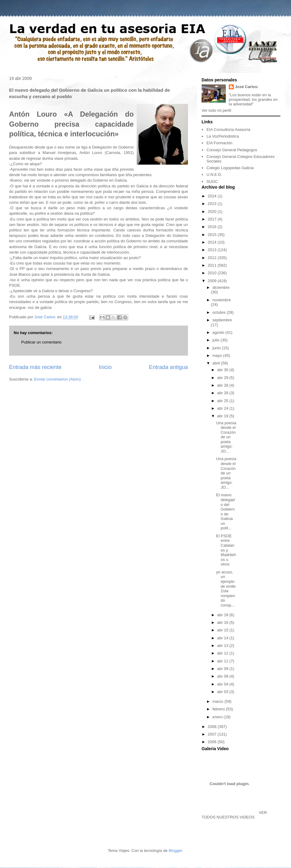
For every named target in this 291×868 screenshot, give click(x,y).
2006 (213, 742)
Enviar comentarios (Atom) (57, 379)
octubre (220, 312)
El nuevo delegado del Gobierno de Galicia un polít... (225, 511)
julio (217, 340)
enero (218, 717)
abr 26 (223, 393)
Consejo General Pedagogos (232, 150)
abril (217, 363)
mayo (218, 355)
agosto (219, 332)
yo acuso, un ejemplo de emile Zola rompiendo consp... (226, 589)
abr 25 (223, 401)
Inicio (105, 367)
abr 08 (223, 676)
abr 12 (223, 653)
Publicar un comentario (41, 342)
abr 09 (223, 669)
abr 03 (223, 692)
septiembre (222, 320)
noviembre (222, 300)
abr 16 (223, 622)
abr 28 (223, 385)
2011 (213, 265)
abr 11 (223, 661)
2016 (213, 227)
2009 (213, 281)
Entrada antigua (169, 367)
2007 (213, 734)
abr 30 (223, 370)
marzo (219, 701)
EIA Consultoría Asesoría (228, 130)
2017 (213, 219)
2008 (213, 727)
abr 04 (223, 684)
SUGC (212, 181)
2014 (213, 242)
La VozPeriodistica (223, 136)
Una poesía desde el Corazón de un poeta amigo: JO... (226, 437)
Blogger (175, 851)
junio (217, 348)
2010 (213, 273)
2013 (213, 250)
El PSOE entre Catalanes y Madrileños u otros (226, 550)
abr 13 (223, 646)
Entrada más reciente (35, 367)
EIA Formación (219, 143)
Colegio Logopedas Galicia (230, 168)
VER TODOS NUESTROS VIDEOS (234, 815)
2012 (213, 258)
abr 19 (223, 416)
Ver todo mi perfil (216, 110)
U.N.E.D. (214, 174)
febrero (219, 709)
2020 (213, 212)
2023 (213, 204)
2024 (213, 196)
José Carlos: (247, 87)
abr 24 (223, 408)
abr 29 (223, 378)
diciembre (221, 287)
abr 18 (223, 615)
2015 (213, 235)
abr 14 (223, 638)
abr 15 (223, 630)
